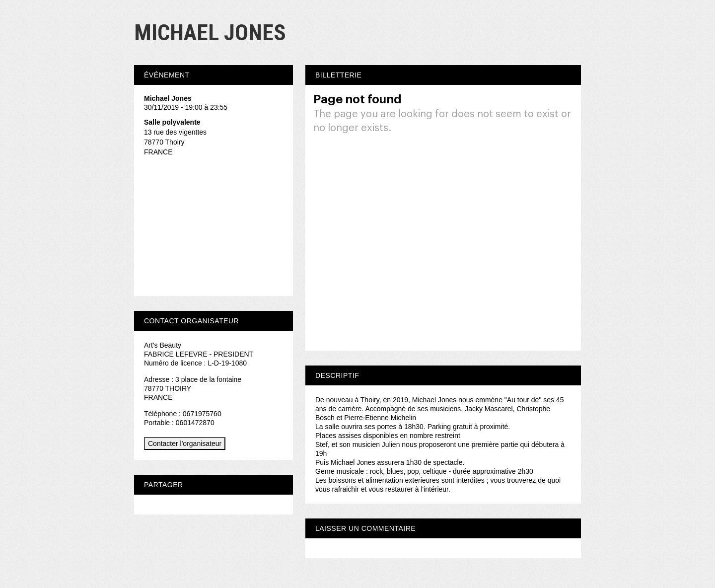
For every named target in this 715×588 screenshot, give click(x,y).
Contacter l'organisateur (185, 443)
